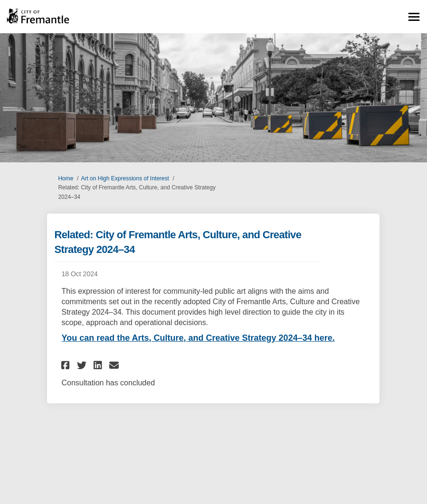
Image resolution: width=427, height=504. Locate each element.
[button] (67, 365)
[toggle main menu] (414, 17)
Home (66, 178)
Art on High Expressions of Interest (125, 178)
